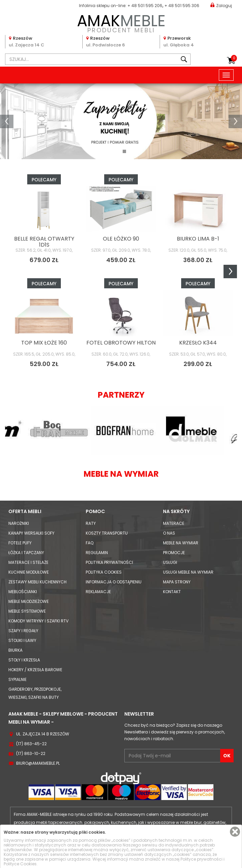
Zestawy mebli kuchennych (37, 582)
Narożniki (19, 523)
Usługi (170, 562)
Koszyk (234, 58)
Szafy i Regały (23, 631)
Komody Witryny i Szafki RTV (38, 621)
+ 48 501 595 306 (182, 6)
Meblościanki (23, 592)
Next (230, 272)
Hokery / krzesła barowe (35, 670)
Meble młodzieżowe (29, 601)
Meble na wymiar (181, 543)
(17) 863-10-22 (31, 753)
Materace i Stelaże (28, 562)
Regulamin (97, 553)
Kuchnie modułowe (29, 572)
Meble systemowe (27, 611)
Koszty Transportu (107, 533)
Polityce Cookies (20, 864)
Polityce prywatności (201, 859)
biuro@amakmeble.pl (38, 763)
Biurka (15, 650)
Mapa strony (177, 582)
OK (227, 756)
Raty (91, 523)
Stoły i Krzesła (24, 660)
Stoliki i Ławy (22, 640)
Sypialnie (17, 679)
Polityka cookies (104, 572)
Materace (174, 523)
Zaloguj (221, 5)
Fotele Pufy (20, 543)
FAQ (90, 543)
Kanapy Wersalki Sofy (31, 533)
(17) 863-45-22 (31, 744)
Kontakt (172, 592)
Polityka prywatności (109, 562)
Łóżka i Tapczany (26, 553)
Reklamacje (98, 592)
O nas (169, 533)
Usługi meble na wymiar (188, 572)
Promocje (174, 553)
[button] (7, 121)
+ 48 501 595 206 (145, 6)
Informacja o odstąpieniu (114, 582)
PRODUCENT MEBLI (121, 22)
